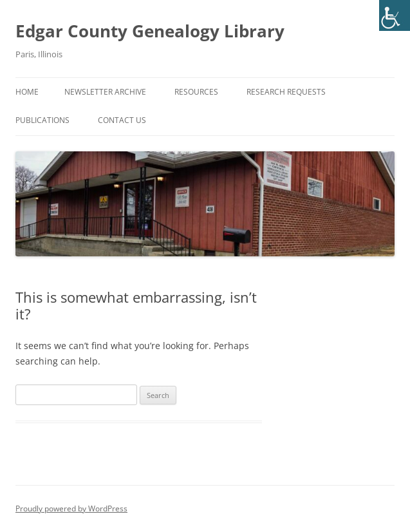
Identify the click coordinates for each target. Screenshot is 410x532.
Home (27, 92)
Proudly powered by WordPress (71, 508)
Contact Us (122, 120)
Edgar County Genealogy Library (150, 31)
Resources (196, 92)
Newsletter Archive (105, 92)
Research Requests (286, 92)
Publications (42, 120)
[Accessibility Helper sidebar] (395, 15)
